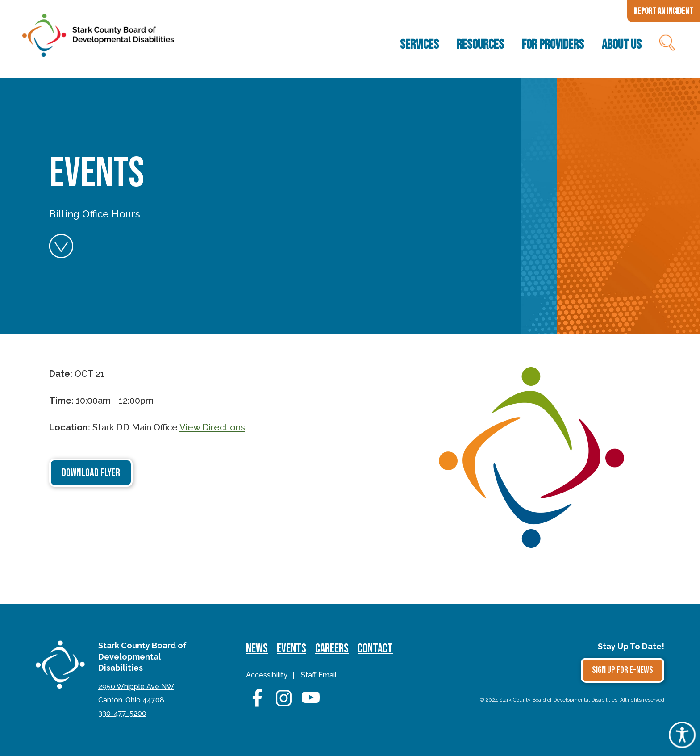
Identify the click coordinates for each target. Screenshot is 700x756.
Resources (480, 45)
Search (666, 45)
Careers (332, 649)
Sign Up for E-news (623, 670)
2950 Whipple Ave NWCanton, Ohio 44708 (136, 693)
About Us (622, 45)
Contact (375, 649)
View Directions (212, 427)
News (257, 649)
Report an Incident (664, 11)
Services (419, 45)
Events (292, 649)
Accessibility (267, 675)
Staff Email (319, 675)
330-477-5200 (122, 713)
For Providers (553, 45)
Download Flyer (91, 473)
